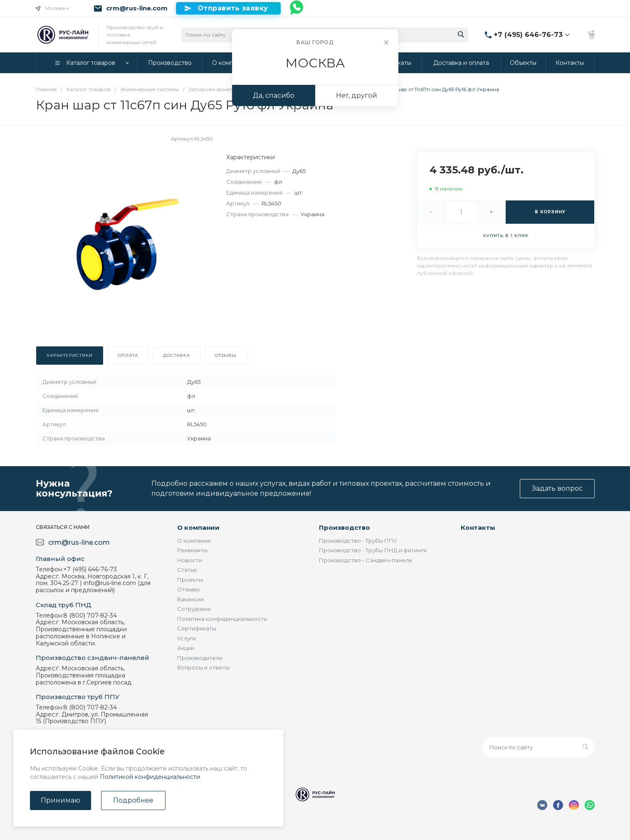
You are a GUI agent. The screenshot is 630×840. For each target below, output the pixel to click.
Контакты (478, 527)
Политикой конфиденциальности (150, 777)
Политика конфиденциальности (222, 619)
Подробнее (133, 800)
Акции (186, 648)
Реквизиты (192, 550)
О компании (198, 527)
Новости (190, 560)
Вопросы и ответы (203, 667)
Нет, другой (357, 95)
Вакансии (190, 599)
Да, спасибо (274, 95)
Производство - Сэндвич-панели (366, 560)
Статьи (187, 570)
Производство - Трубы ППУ (358, 541)
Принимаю (61, 800)
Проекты (190, 580)
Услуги (187, 638)
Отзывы (188, 589)
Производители (200, 658)
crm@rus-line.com (137, 8)
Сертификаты (197, 628)
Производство (345, 527)
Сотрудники (194, 609)
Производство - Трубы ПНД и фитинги (373, 550)
